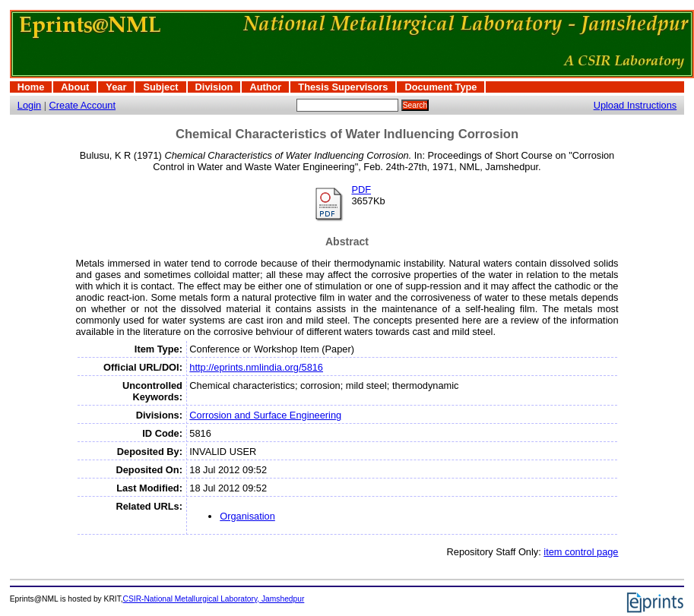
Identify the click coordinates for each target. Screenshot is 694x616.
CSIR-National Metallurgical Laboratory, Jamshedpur (214, 599)
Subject (160, 87)
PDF (361, 190)
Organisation (247, 516)
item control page (581, 552)
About (75, 87)
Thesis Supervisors (343, 87)
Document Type (440, 87)
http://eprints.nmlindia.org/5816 (256, 367)
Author (265, 87)
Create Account (83, 105)
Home (31, 87)
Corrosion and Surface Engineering (265, 415)
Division (214, 87)
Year (116, 87)
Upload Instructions (635, 105)
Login (29, 105)
